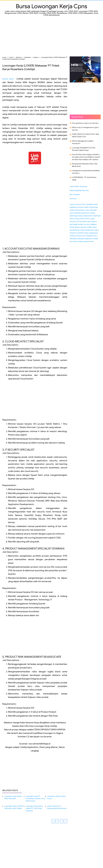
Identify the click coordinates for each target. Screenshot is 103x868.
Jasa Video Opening (78, 186)
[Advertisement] (51, 37)
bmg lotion (80, 219)
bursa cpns (8, 79)
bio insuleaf (87, 204)
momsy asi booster (78, 221)
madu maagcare (91, 233)
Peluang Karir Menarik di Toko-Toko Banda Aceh (85, 165)
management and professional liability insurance (86, 172)
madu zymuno (76, 204)
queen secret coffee (83, 227)
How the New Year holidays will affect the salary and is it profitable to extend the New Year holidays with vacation (86, 157)
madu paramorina (86, 241)
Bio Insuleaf (75, 195)
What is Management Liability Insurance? (83, 142)
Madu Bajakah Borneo (79, 190)
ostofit (80, 233)
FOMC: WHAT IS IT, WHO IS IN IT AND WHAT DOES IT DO (86, 135)
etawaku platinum (85, 239)
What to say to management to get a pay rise (85, 129)
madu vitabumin (85, 216)
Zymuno (73, 199)
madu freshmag (91, 207)
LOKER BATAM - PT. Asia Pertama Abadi (84, 179)
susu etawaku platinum (80, 213)
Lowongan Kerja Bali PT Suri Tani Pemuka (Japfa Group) (84, 149)
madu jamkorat (87, 230)
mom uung (90, 219)
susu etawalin (91, 210)
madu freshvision (77, 210)
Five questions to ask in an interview (85, 123)
